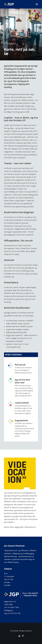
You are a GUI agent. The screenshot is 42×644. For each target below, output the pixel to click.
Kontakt (7, 582)
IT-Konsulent (9, 576)
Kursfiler (7, 585)
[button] (37, 4)
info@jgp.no (9, 610)
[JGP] (9, 4)
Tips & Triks (9, 579)
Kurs (6, 573)
